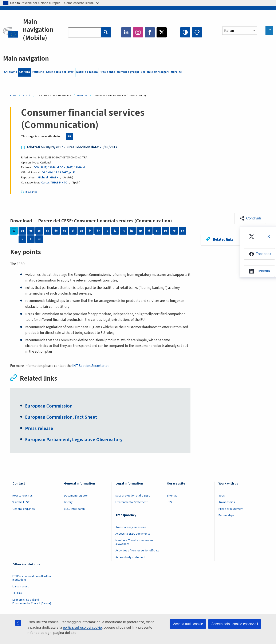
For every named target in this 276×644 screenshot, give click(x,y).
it (107, 231)
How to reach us (23, 496)
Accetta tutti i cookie (188, 624)
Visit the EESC (21, 503)
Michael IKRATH (48, 178)
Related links (223, 240)
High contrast (185, 32)
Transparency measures (131, 528)
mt (140, 231)
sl (22, 239)
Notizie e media (87, 72)
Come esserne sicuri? (81, 3)
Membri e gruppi (128, 72)
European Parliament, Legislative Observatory (75, 441)
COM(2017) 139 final (46, 167)
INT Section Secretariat (90, 366)
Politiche (38, 72)
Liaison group (21, 587)
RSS (169, 503)
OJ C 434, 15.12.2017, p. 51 (58, 173)
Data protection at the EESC (133, 496)
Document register (76, 496)
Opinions (82, 96)
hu (132, 231)
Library (68, 503)
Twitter (162, 32)
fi (31, 239)
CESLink (17, 594)
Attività (24, 72)
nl (149, 231)
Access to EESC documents (133, 534)
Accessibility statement (130, 558)
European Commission (49, 406)
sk (183, 231)
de (56, 231)
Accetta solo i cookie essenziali (235, 624)
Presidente (107, 72)
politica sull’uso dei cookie (82, 627)
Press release (39, 429)
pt (166, 231)
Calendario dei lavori (60, 72)
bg (22, 231)
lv (115, 231)
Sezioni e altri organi (155, 72)
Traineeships (227, 503)
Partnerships (226, 516)
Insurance (32, 192)
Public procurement (231, 509)
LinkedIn (126, 32)
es (31, 231)
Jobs (222, 496)
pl (157, 231)
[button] (250, 218)
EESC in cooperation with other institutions (32, 579)
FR (70, 137)
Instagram (138, 32)
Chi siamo (11, 72)
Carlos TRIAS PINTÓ (54, 183)
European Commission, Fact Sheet (62, 418)
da (48, 231)
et (65, 231)
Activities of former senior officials (137, 551)
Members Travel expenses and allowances (135, 543)
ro (174, 231)
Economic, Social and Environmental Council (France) (32, 602)
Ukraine (176, 72)
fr (90, 231)
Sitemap (172, 496)
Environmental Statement (131, 503)
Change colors (197, 32)
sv (39, 239)
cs (39, 231)
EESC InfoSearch (74, 509)
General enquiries (24, 509)
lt (124, 231)
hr (98, 231)
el (73, 231)
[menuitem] (259, 237)
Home (13, 96)
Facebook (150, 32)
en (81, 231)
